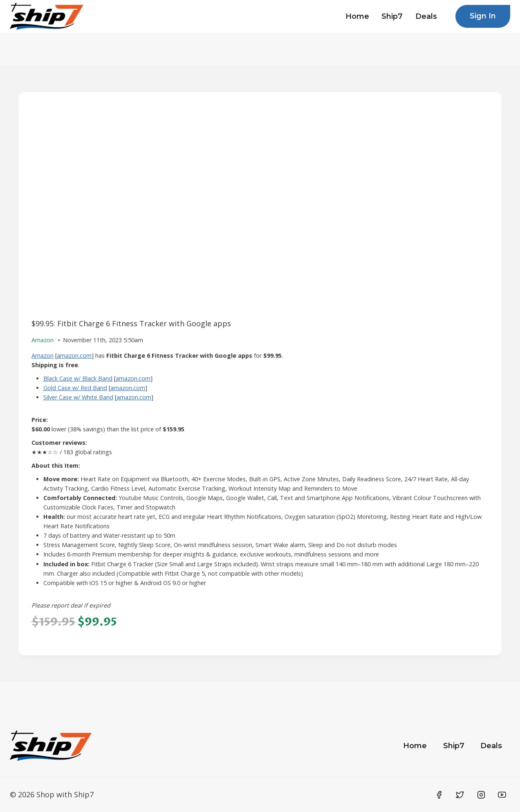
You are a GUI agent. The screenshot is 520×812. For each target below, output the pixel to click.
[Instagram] (481, 795)
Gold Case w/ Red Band (75, 388)
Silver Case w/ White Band (78, 397)
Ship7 (392, 16)
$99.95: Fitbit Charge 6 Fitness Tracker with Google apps (131, 323)
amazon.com (74, 356)
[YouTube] (502, 795)
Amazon (43, 356)
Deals (426, 16)
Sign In (483, 16)
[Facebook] (439, 795)
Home (357, 16)
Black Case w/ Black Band (78, 378)
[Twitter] (460, 795)
